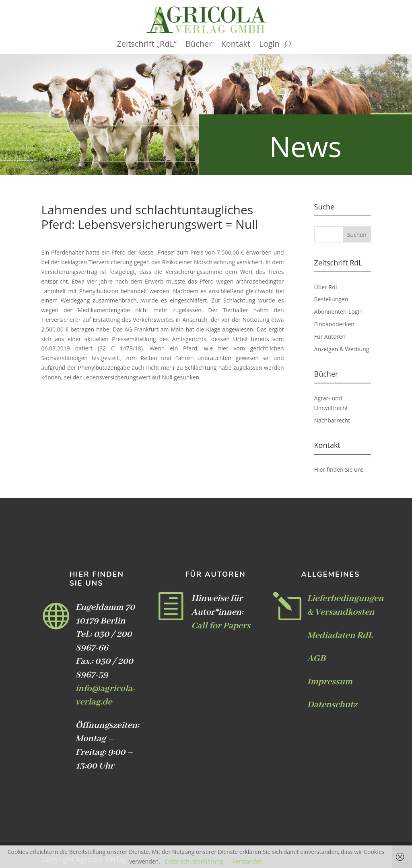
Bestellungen (331, 299)
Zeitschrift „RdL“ (147, 45)
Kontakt (236, 45)
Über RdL (327, 287)
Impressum (330, 682)
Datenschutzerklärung (194, 861)
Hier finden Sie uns (339, 469)
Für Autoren (330, 337)
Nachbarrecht (332, 420)
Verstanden (248, 861)
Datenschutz (332, 705)
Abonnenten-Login (339, 312)
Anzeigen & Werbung (342, 349)
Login (269, 45)
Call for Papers (221, 626)
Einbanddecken (334, 324)
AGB (316, 659)
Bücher (199, 45)
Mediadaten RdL (340, 636)
